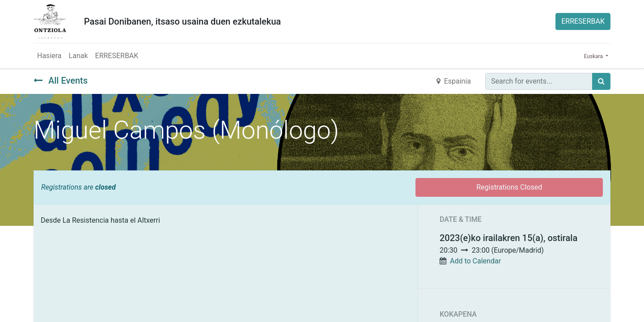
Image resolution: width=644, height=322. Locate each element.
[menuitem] (49, 56)
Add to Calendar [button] (475, 261)
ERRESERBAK (583, 21)
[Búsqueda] (601, 81)
